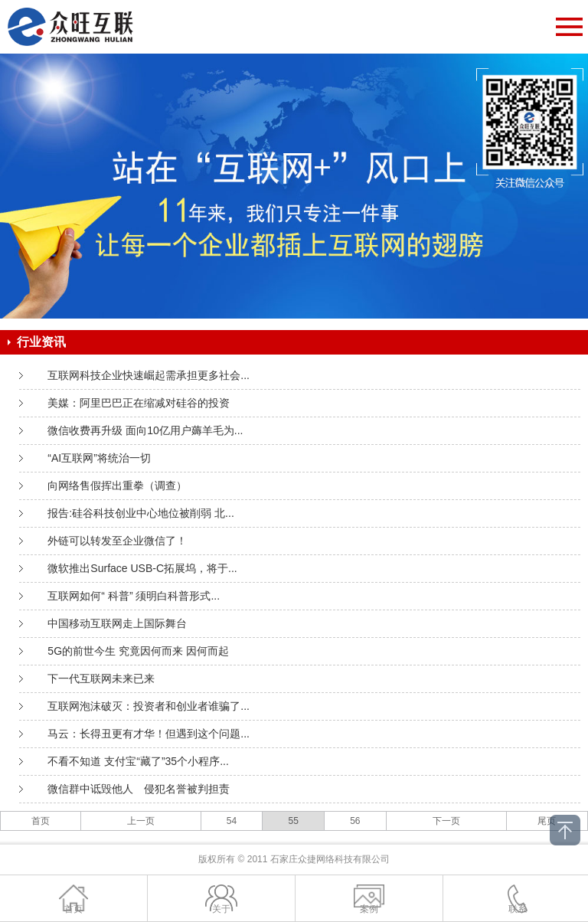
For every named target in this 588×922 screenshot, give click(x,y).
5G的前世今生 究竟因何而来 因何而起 (138, 651)
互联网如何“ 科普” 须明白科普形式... (134, 596)
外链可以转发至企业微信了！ (117, 541)
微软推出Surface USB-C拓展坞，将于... (142, 568)
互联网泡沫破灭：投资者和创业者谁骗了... (149, 706)
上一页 (141, 821)
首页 (41, 821)
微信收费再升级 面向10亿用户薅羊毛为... (145, 430)
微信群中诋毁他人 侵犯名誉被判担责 (139, 789)
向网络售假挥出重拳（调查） (117, 486)
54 (232, 821)
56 (355, 821)
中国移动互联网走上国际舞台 (117, 623)
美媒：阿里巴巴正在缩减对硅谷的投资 (139, 403)
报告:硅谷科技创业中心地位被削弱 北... (140, 513)
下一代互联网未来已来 (101, 678)
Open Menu (569, 27)
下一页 (446, 821)
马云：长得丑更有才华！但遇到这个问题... (149, 734)
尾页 (547, 821)
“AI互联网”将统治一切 (99, 458)
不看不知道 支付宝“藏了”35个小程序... (138, 761)
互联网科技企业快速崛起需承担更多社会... (149, 375)
